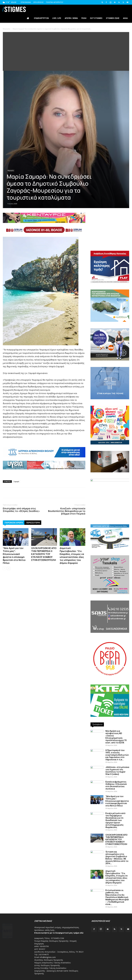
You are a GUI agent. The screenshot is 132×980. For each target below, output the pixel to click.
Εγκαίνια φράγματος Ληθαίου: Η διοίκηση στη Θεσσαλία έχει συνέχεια (116, 785)
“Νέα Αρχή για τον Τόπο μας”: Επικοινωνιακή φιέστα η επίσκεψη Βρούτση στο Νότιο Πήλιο (14, 555)
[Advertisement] (66, 51)
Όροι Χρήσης (38, 2)
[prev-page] (4, 568)
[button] (102, 2)
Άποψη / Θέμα (71, 18)
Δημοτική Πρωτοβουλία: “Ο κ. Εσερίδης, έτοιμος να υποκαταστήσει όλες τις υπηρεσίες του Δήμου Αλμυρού (72, 555)
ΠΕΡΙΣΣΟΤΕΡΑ (33, 523)
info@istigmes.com (48, 957)
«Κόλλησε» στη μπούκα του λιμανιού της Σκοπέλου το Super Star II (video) (117, 771)
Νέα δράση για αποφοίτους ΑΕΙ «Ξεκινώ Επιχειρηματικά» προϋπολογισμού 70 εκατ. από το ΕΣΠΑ (116, 737)
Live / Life (57, 18)
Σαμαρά (16, 481)
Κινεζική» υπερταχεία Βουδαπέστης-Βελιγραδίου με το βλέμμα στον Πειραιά (67, 511)
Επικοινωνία (26, 2)
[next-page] (9, 568)
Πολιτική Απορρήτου (55, 2)
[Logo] (14, 9)
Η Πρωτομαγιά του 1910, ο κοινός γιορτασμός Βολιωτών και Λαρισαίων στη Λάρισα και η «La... (117, 755)
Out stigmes (96, 18)
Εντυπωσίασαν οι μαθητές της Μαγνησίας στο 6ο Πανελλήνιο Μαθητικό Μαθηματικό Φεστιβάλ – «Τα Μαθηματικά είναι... (117, 897)
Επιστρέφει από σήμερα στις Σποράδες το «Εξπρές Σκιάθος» (21, 510)
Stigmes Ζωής (113, 18)
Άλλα (125, 18)
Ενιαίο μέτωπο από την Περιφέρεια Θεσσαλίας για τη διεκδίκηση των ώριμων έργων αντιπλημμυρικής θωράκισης (115, 820)
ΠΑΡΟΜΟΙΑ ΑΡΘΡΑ (14, 523)
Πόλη (84, 18)
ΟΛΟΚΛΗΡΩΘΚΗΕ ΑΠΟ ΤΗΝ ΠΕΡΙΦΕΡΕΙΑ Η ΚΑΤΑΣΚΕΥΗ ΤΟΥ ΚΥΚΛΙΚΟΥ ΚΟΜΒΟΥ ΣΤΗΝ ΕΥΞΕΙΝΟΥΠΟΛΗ (44, 554)
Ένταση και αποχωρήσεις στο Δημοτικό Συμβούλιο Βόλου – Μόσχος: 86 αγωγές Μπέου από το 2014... (117, 858)
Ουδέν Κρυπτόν (41, 18)
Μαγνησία (7, 29)
